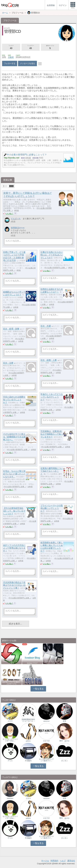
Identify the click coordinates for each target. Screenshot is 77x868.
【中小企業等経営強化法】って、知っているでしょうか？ (14, 511)
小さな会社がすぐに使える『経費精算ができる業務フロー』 (14, 437)
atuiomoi (46, 721)
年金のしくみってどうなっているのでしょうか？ (52, 397)
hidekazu (10, 798)
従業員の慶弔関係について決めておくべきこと (52, 471)
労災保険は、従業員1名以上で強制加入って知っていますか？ (52, 434)
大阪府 (11, 57)
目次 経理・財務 (11, 329)
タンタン (65, 761)
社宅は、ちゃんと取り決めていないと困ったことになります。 (14, 474)
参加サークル (50, 47)
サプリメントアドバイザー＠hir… (10, 740)
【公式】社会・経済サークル (53, 662)
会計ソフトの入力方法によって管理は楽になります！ (14, 548)
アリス (10, 761)
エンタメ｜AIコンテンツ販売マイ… (46, 760)
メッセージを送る (27, 63)
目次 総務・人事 (49, 360)
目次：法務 (8, 363)
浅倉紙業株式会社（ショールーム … (28, 720)
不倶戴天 (28, 761)
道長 (65, 721)
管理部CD (15, 228)
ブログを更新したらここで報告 (12, 662)
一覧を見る (38, 689)
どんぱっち (16, 219)
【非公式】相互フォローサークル (32, 683)
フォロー (11, 47)
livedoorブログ (32, 663)
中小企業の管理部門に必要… (56, 268)
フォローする (10, 63)
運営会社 (71, 861)
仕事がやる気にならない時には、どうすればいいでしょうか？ (52, 255)
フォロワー (31, 47)
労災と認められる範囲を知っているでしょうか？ (14, 400)
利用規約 (54, 861)
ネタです (46, 741)
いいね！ (9, 213)
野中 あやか (65, 741)
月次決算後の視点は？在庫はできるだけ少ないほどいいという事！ (14, 585)
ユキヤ (10, 721)
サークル (45, 861)
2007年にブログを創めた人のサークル (12, 683)
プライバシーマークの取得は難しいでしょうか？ (52, 508)
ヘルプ (63, 861)
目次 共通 (46, 326)
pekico (28, 741)
